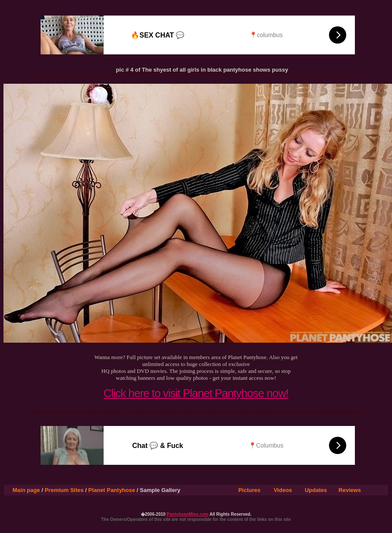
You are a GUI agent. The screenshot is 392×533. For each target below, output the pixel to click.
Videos (283, 490)
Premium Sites (64, 490)
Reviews (350, 490)
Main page (26, 490)
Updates (316, 490)
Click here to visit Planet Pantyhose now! (196, 393)
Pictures (249, 490)
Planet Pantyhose (112, 490)
